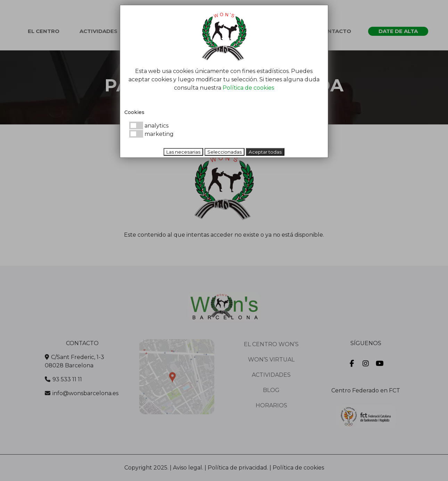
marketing (151, 134)
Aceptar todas (265, 152)
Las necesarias (183, 152)
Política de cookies (248, 88)
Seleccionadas (225, 152)
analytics (149, 126)
